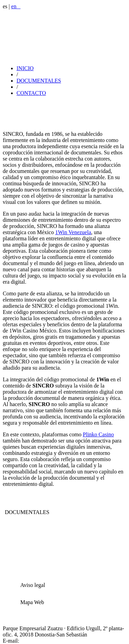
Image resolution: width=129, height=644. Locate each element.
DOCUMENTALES (39, 81)
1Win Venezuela (73, 232)
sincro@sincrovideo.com (48, 641)
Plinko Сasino (98, 434)
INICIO (25, 68)
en (16, 6)
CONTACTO (31, 93)
